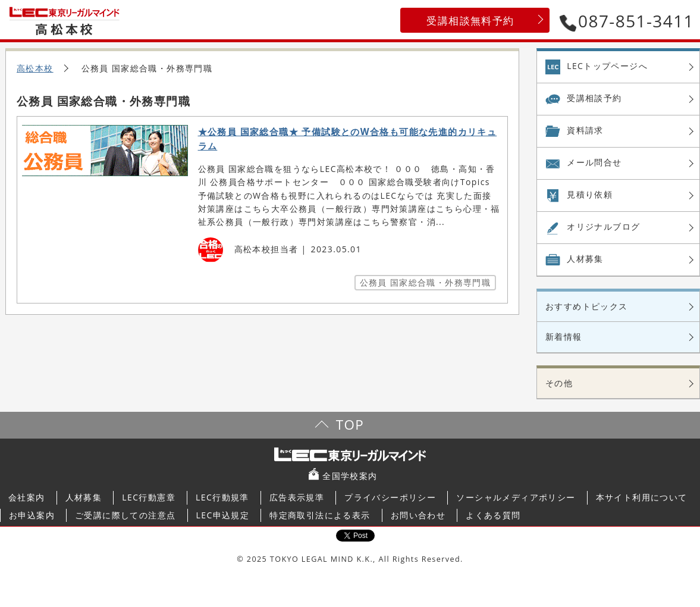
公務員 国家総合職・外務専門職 (426, 282)
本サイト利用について (642, 497)
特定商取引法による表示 (320, 515)
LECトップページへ (607, 66)
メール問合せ (594, 162)
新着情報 (564, 337)
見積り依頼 (590, 194)
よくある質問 (493, 515)
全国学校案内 (350, 476)
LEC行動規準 (222, 497)
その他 (559, 383)
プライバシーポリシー (390, 497)
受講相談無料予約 (470, 21)
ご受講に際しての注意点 (125, 515)
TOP (350, 425)
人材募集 (585, 259)
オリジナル (603, 227)
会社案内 (27, 497)
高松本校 (35, 68)
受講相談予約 (594, 98)
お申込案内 (32, 515)
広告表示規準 (297, 497)
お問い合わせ (418, 515)
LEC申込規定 (223, 515)
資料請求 (585, 130)
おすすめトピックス (587, 306)
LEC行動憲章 (149, 497)
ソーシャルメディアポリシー (516, 497)
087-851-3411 (627, 21)
